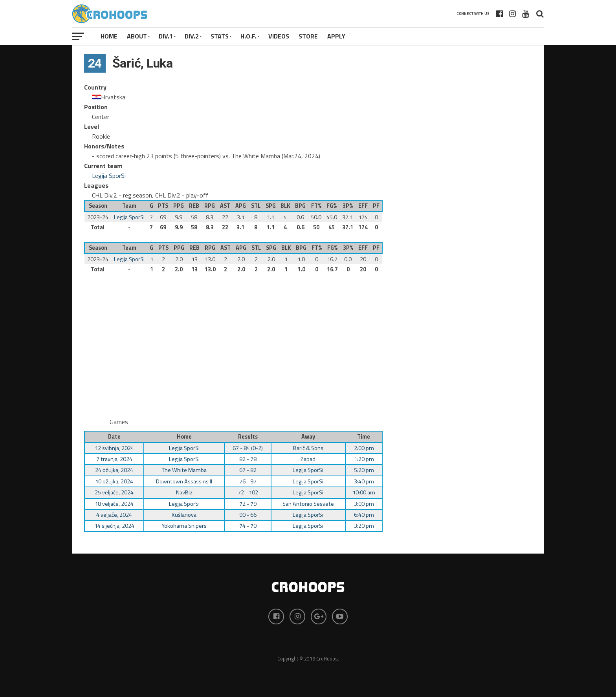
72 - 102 (248, 492)
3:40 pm (364, 481)
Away (308, 437)
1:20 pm (364, 459)
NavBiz (184, 492)
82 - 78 (248, 459)
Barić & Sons (308, 448)
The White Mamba (184, 470)
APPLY (336, 36)
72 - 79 (248, 504)
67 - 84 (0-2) (248, 448)
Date (114, 437)
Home (109, 36)
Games (119, 422)
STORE (308, 36)
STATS (220, 36)
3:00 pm (364, 504)
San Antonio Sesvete (308, 504)
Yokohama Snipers (184, 526)
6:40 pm (364, 515)
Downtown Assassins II (184, 481)
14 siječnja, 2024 (114, 526)
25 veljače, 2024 (114, 492)
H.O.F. (248, 36)
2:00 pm (364, 448)
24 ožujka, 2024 (114, 470)
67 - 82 (248, 470)
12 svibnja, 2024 (114, 448)
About (137, 36)
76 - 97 (248, 481)
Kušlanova (184, 515)
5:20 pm (364, 470)
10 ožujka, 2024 (114, 481)
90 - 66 (248, 515)
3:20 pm (364, 526)
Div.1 (166, 36)
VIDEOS (279, 36)
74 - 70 (248, 526)
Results (248, 437)
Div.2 (192, 36)
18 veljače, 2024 (114, 504)
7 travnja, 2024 (114, 459)
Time (364, 437)
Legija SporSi (109, 176)
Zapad (308, 459)
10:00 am (364, 492)
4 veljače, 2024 (114, 515)
